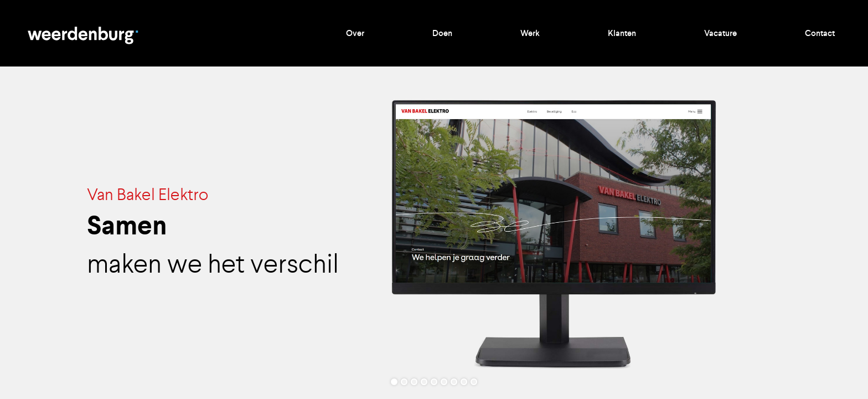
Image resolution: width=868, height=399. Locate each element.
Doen (442, 33)
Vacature (720, 33)
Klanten (622, 33)
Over (355, 33)
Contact (820, 33)
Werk (530, 33)
